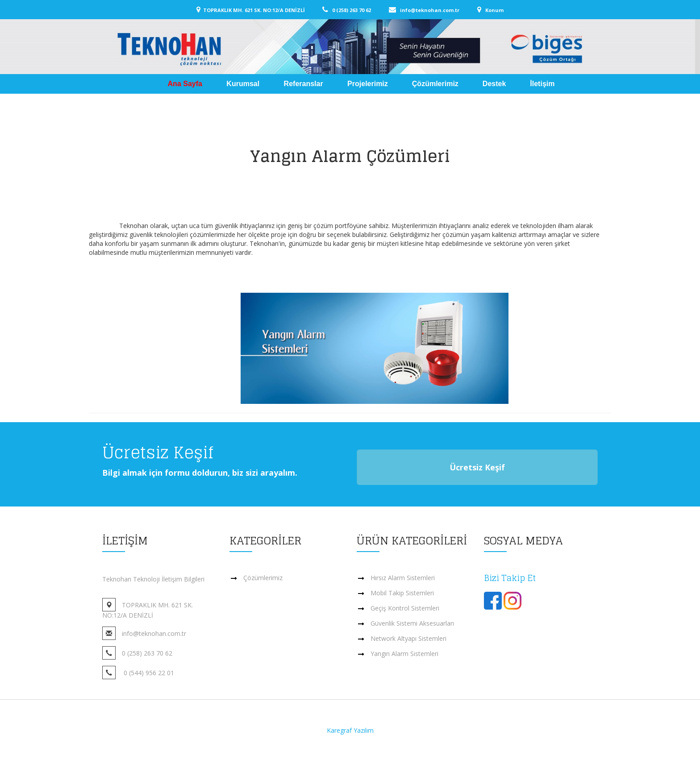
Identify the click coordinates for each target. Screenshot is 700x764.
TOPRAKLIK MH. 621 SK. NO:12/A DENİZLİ (262, 10)
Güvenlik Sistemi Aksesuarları (412, 623)
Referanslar (305, 84)
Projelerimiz (368, 84)
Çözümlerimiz (435, 84)
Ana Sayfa (186, 84)
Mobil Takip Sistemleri (402, 593)
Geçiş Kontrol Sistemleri (405, 608)
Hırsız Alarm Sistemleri (403, 578)
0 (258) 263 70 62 (358, 10)
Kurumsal (244, 84)
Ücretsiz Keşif (477, 467)
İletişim (542, 84)
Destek (494, 84)
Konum (493, 10)
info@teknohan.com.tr (436, 10)
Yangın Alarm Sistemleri (404, 654)
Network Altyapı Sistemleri (408, 638)
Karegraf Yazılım (350, 730)
